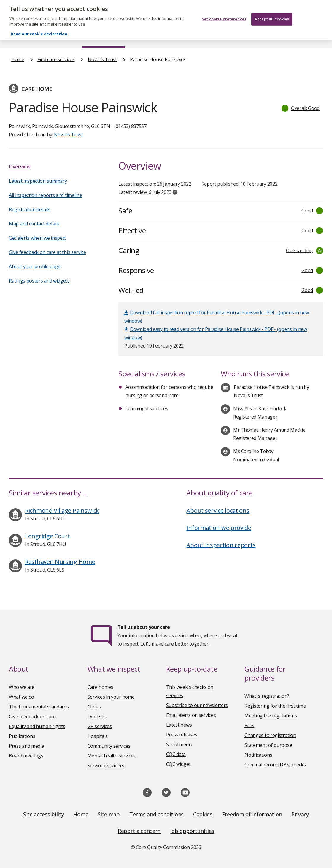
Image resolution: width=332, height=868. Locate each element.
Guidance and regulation (250, 37)
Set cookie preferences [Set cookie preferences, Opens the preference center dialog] (224, 12)
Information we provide (219, 528)
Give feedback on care (32, 717)
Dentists (97, 717)
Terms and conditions (157, 814)
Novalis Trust (102, 59)
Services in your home (111, 697)
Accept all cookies (272, 12)
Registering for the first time (275, 706)
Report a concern (139, 831)
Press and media (27, 746)
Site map (109, 814)
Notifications (258, 755)
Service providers (106, 766)
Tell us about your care (144, 627)
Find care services (104, 37)
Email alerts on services (191, 715)
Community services (109, 746)
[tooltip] (175, 192)
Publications (189, 37)
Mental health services (112, 756)
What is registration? (267, 696)
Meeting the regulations (271, 716)
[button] (301, 108)
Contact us (309, 37)
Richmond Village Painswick (62, 510)
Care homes (100, 687)
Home (17, 37)
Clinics (94, 707)
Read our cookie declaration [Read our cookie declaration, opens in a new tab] (39, 27)
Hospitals (98, 736)
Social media (179, 744)
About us (54, 37)
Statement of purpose (268, 745)
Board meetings (26, 756)
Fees (249, 725)
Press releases (182, 735)
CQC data (176, 754)
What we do (22, 697)
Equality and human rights (37, 726)
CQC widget (178, 764)
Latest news (179, 725)
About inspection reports (221, 545)
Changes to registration (270, 735)
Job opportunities (192, 831)
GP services (100, 726)
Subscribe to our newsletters (197, 705)
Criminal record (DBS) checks (275, 765)
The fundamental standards (39, 707)
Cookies (203, 814)
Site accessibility (44, 814)
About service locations (218, 510)
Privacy (300, 814)
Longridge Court (47, 536)
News (149, 37)
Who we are (22, 687)
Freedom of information (252, 814)
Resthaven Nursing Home (60, 562)
